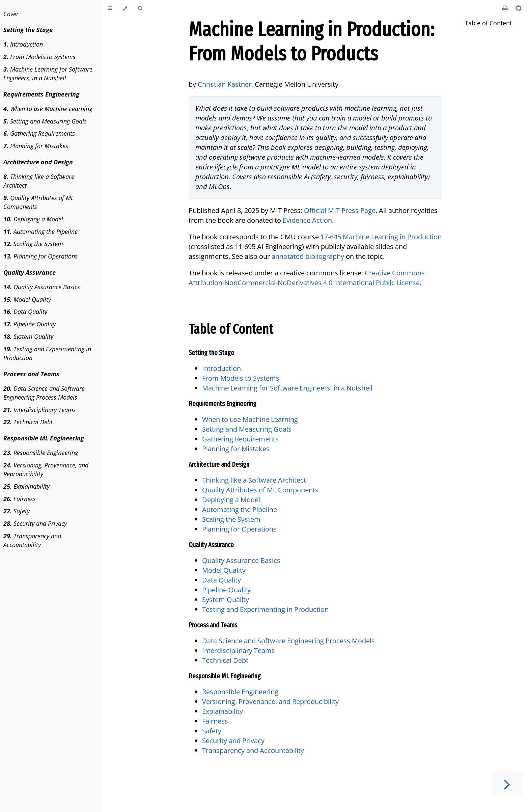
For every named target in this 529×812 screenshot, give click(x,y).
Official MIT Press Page (340, 210)
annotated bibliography (308, 256)
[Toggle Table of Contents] (110, 8)
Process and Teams (213, 625)
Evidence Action (307, 220)
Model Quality (27, 299)
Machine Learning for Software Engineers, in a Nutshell (48, 74)
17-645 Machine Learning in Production (381, 237)
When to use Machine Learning (48, 109)
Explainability (26, 486)
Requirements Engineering (222, 404)
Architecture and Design (219, 464)
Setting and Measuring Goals (45, 121)
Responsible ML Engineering (225, 676)
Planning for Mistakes (36, 146)
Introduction (23, 44)
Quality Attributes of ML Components (39, 202)
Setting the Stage (211, 353)
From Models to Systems (39, 57)
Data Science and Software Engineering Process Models (44, 393)
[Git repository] (518, 8)
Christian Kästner (225, 84)
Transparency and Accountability (32, 540)
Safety (17, 511)
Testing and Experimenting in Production (47, 353)
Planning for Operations (40, 256)
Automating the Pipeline (40, 232)
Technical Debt (28, 422)
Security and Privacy (35, 523)
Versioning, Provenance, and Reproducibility (46, 469)
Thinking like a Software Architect (39, 181)
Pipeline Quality (30, 324)
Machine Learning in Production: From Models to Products (311, 42)
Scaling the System (33, 244)
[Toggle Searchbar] (140, 8)
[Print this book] (506, 8)
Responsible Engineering (41, 453)
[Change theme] (125, 8)
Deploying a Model (33, 219)
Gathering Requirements (39, 133)
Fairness (20, 499)
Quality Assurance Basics (42, 287)
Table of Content (488, 23)
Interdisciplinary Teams (40, 410)
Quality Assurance (211, 545)
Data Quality (25, 312)
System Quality (28, 336)
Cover (11, 14)
